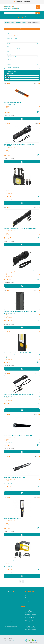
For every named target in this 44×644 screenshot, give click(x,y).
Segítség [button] (26, 595)
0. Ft (26, 17)
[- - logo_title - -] (23, 581)
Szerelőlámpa (10, 62)
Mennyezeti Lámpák (11, 57)
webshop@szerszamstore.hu (31, 622)
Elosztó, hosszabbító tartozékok (14, 41)
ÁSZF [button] (25, 603)
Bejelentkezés (27, 2)
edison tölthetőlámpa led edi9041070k (14, 560)
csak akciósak (11, 74)
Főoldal (7, 23)
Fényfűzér (9, 65)
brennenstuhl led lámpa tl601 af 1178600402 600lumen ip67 (19, 394)
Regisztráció (19, 2)
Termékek (12, 23)
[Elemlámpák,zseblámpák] (12, 7)
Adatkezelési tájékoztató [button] (30, 599)
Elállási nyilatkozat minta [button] (30, 601)
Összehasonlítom (10, 116)
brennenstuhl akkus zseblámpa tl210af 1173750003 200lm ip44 (20, 229)
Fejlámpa (9, 44)
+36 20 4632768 (31, 628)
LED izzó (9, 54)
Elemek (8, 33)
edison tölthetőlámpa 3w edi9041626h (14, 519)
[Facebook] (10, 622)
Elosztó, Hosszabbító (12, 38)
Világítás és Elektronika (21, 23)
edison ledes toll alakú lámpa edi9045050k (15, 477)
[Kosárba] (22, 119)
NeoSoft (14, 640)
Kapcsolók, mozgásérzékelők (13, 49)
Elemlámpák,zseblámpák (12, 36)
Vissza (22, 29)
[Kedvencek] (38, 112)
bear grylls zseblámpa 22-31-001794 (13, 103)
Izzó (8, 46)
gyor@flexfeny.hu (31, 614)
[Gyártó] (22, 76)
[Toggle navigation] (38, 7)
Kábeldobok (9, 52)
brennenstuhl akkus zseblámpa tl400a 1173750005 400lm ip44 (20, 270)
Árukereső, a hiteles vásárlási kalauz (10, 626)
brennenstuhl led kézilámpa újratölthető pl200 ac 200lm (18, 353)
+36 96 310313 (31, 613)
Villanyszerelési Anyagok (13, 67)
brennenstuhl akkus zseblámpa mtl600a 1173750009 (17, 187)
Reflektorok (9, 59)
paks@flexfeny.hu (31, 629)
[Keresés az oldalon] (20, 13)
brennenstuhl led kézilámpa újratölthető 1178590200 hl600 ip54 (20, 311)
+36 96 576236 (31, 620)
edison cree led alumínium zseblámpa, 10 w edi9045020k (18, 436)
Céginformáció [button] (27, 597)
